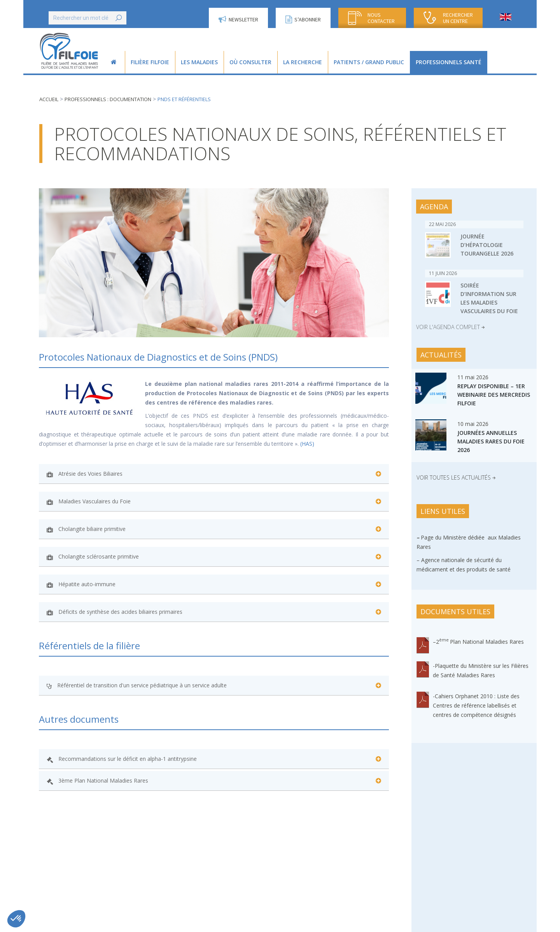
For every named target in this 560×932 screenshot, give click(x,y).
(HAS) (308, 444)
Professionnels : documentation (108, 99)
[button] (16, 919)
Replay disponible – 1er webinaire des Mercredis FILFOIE (494, 395)
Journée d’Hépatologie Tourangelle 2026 (487, 245)
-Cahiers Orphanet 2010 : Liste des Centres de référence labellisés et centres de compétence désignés (476, 705)
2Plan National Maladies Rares (480, 642)
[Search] (87, 18)
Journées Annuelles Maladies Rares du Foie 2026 (491, 441)
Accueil (49, 99)
